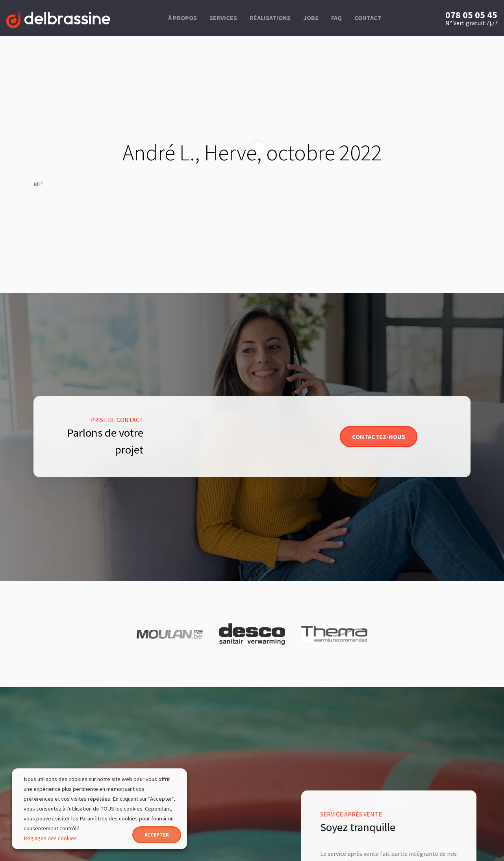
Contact (368, 18)
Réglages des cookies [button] (50, 838)
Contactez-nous (379, 437)
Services (223, 18)
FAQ (336, 18)
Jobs (311, 18)
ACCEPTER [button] (157, 835)
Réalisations (270, 18)
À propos (183, 18)
